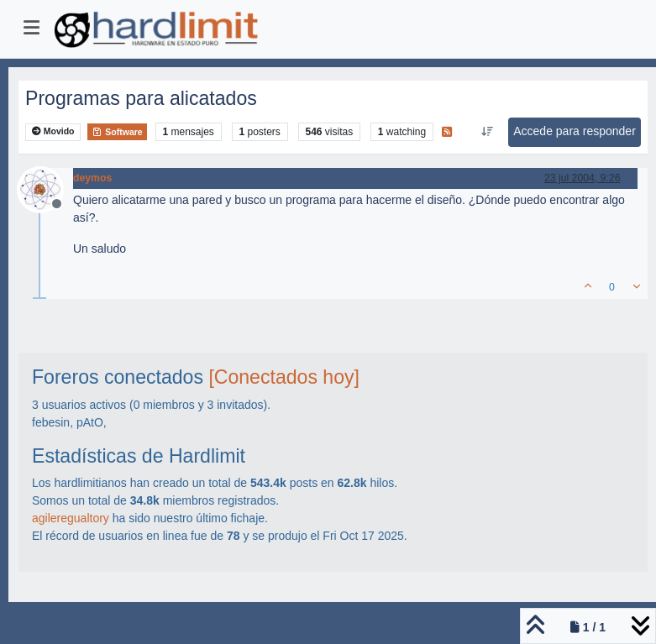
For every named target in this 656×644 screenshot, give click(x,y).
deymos (92, 178)
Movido (53, 131)
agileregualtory (71, 518)
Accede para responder (575, 131)
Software (117, 132)
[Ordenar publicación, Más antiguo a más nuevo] (488, 132)
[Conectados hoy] (284, 377)
